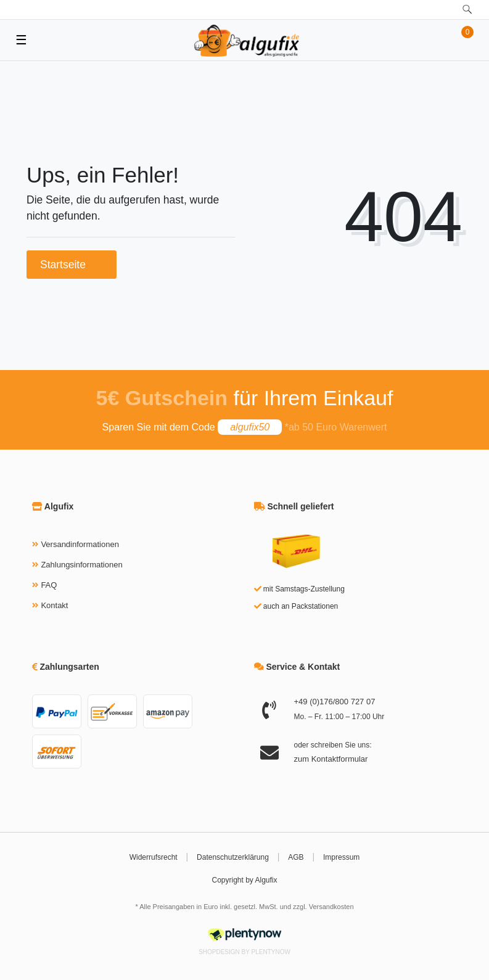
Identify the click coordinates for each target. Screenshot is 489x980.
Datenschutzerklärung (233, 857)
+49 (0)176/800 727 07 (335, 702)
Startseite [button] (72, 265)
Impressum (341, 857)
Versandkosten (331, 907)
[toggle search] (467, 10)
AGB (296, 857)
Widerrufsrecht (154, 857)
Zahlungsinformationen (81, 565)
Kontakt (54, 605)
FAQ (49, 585)
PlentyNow (271, 952)
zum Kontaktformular (331, 759)
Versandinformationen (80, 544)
